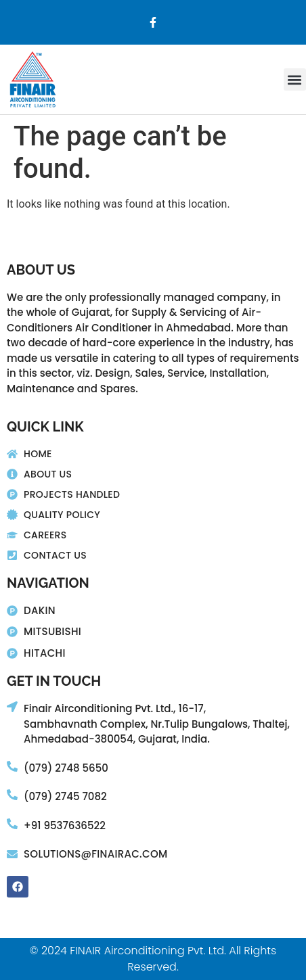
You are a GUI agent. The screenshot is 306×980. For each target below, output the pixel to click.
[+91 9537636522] (12, 824)
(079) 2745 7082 (65, 796)
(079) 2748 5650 (66, 768)
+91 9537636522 (65, 825)
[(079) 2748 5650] (12, 766)
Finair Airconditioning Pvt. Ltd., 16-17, (115, 708)
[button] (295, 79)
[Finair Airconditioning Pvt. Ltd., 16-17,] (12, 707)
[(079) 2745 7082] (12, 795)
